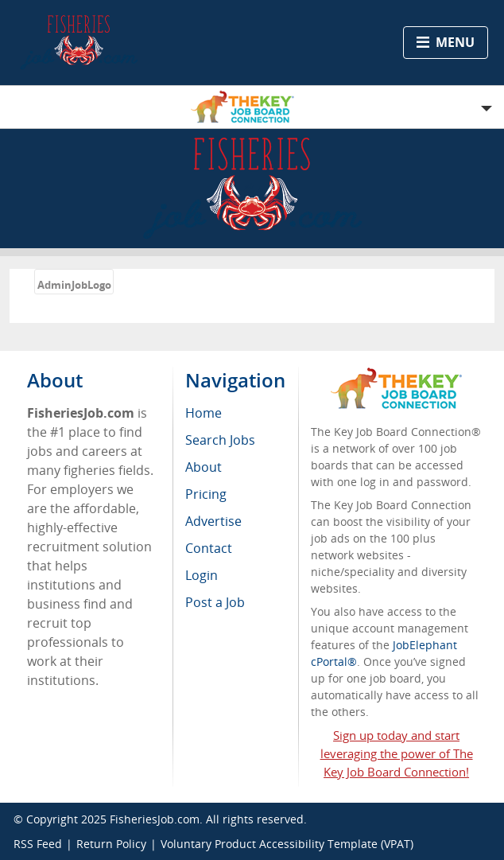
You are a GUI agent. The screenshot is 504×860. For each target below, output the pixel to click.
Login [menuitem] (202, 575)
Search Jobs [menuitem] (220, 440)
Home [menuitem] (204, 413)
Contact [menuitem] (209, 548)
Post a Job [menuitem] (215, 602)
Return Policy (111, 844)
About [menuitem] (204, 467)
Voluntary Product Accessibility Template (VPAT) (287, 844)
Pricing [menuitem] (206, 494)
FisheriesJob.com (155, 819)
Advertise (213, 521)
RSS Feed (38, 844)
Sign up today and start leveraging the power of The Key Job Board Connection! (397, 753)
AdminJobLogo (74, 285)
